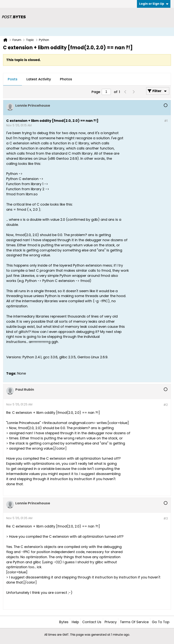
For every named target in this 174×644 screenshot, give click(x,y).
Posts (13, 79)
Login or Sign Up (154, 4)
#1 (166, 121)
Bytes (64, 622)
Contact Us (92, 622)
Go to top (161, 622)
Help (75, 622)
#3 (166, 518)
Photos (66, 79)
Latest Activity (39, 79)
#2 (166, 405)
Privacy (111, 622)
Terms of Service (134, 622)
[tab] (13, 79)
